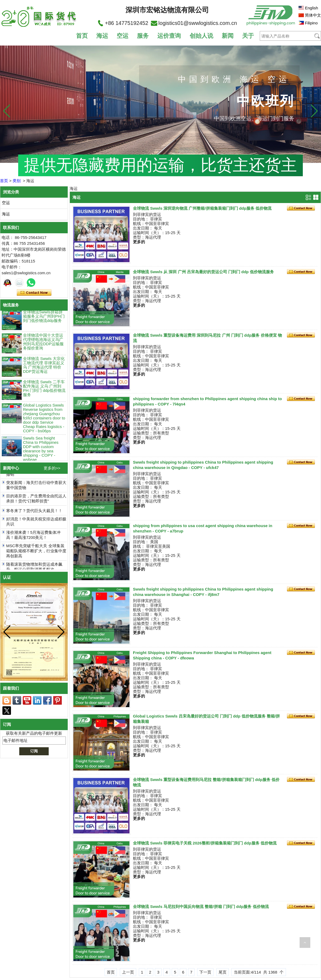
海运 (102, 36)
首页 (82, 36)
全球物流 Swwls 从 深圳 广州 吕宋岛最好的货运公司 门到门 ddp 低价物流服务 (203, 272)
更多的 (139, 242)
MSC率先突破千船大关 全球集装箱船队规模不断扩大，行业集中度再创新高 (36, 553)
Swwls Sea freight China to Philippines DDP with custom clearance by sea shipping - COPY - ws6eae (41, 451)
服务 (143, 36)
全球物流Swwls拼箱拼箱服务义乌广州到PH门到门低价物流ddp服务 (44, 318)
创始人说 (201, 36)
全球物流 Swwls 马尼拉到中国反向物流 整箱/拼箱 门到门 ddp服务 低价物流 (201, 906)
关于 (248, 36)
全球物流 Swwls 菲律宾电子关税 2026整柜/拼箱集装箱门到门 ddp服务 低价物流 (205, 843)
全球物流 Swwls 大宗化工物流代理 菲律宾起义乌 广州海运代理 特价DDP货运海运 (44, 367)
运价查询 (169, 36)
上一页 (128, 972)
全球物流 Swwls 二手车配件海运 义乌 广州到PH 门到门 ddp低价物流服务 (44, 390)
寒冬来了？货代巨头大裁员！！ (34, 513)
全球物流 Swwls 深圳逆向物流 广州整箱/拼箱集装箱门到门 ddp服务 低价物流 (202, 208)
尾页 (223, 972)
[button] (314, 111)
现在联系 (34, 293)
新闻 (228, 36)
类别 (17, 181)
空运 (123, 36)
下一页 (205, 972)
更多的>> (52, 468)
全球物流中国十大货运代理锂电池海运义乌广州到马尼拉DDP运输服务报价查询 (43, 344)
